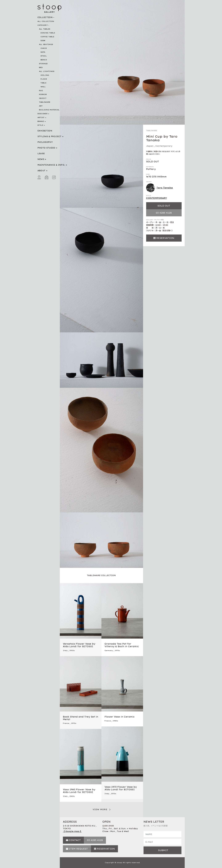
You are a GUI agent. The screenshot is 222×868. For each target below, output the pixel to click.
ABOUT (41, 171)
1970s (117, 650)
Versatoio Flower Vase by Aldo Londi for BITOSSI (79, 645)
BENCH (44, 60)
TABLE (44, 83)
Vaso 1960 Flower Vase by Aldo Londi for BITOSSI (79, 791)
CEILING (45, 75)
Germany (109, 650)
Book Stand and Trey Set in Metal (81, 718)
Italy (65, 650)
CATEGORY (43, 25)
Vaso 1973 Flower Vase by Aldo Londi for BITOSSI (121, 788)
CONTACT (75, 840)
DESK (43, 41)
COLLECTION (45, 17)
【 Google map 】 (72, 831)
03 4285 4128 (164, 213)
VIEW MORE (100, 809)
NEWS (41, 159)
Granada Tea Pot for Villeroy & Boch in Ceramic (122, 645)
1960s (72, 796)
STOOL (44, 56)
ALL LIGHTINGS (47, 71)
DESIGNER (42, 114)
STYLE (40, 125)
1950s (72, 650)
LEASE (41, 153)
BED (41, 67)
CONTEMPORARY (157, 198)
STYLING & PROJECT (49, 136)
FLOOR (44, 79)
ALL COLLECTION (46, 21)
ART (41, 106)
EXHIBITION (45, 131)
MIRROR (43, 94)
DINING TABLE (48, 33)
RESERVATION (165, 238)
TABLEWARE (45, 102)
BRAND (41, 121)
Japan (150, 146)
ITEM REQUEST (78, 849)
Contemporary (164, 146)
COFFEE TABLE (47, 37)
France (66, 723)
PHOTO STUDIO (46, 148)
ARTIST (41, 117)
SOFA (43, 52)
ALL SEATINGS (46, 44)
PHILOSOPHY (45, 142)
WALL (43, 87)
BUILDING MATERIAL (49, 110)
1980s (115, 721)
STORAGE (43, 64)
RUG (41, 91)
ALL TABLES (45, 29)
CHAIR (44, 48)
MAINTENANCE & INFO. (51, 165)
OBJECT (43, 98)
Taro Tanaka (160, 188)
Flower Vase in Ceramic (120, 717)
